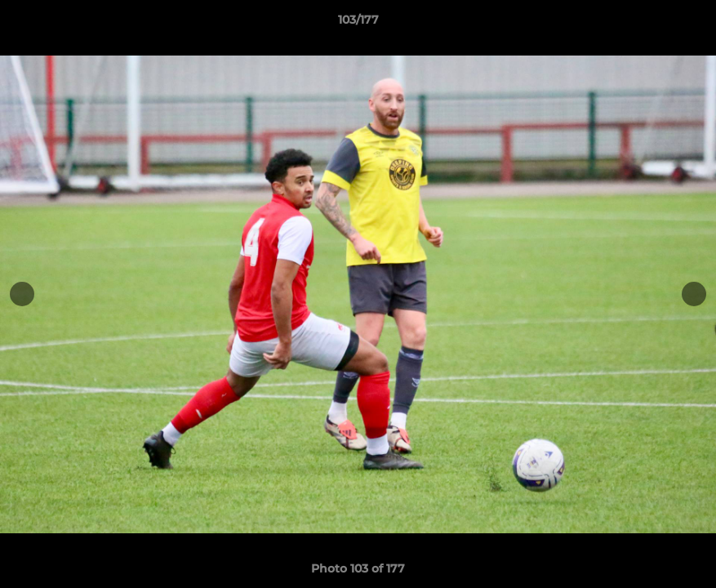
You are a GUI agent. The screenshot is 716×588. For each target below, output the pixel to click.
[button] (687, 24)
